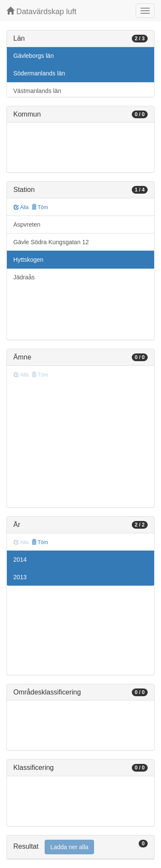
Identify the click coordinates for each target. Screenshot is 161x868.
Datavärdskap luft (41, 11)
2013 (20, 577)
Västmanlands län (37, 91)
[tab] (80, 847)
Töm (40, 207)
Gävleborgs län (33, 56)
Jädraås (24, 277)
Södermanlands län (39, 73)
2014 (20, 560)
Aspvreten (27, 224)
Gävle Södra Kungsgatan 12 (51, 242)
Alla (21, 207)
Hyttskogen (28, 260)
